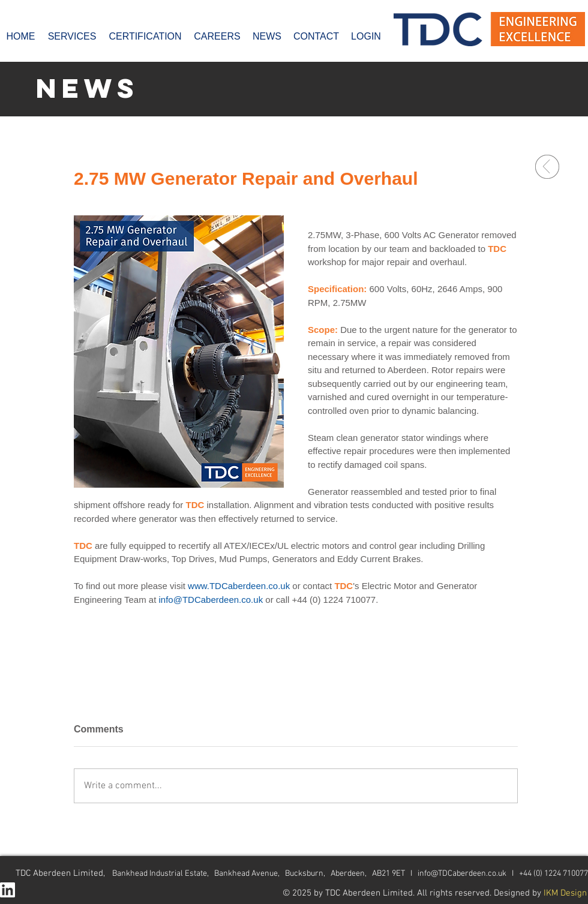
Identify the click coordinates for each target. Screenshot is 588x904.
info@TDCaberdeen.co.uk (462, 874)
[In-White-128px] (7, 890)
